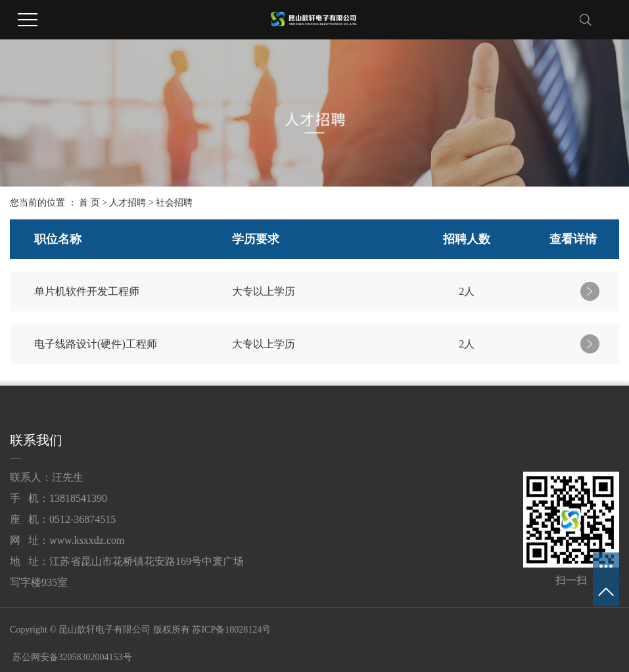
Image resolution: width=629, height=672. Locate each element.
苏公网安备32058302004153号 (71, 657)
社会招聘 (174, 203)
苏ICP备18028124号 (231, 630)
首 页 (89, 203)
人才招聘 (128, 203)
